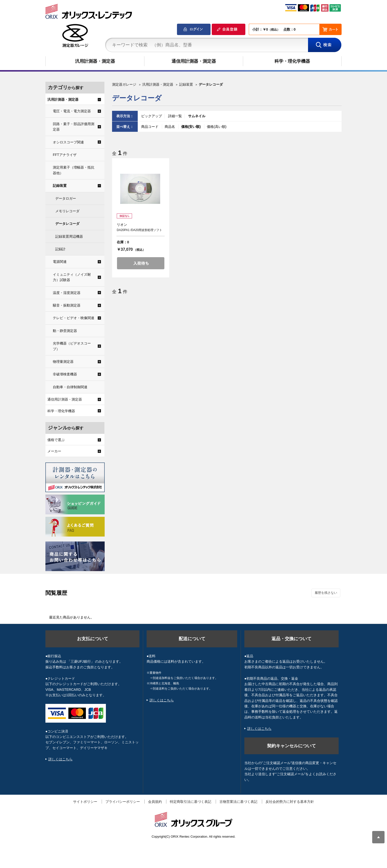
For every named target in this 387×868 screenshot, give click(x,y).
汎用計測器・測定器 (95, 61)
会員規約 (155, 802)
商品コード (150, 127)
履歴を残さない (326, 593)
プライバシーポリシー (123, 802)
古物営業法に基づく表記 (238, 802)
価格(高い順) (217, 127)
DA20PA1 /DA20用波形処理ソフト (140, 230)
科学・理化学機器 (292, 61)
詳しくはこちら (60, 759)
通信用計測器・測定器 (194, 61)
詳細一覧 (175, 116)
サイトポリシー (85, 802)
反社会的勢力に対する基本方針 (290, 802)
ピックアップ (152, 116)
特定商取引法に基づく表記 (191, 802)
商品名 (170, 127)
